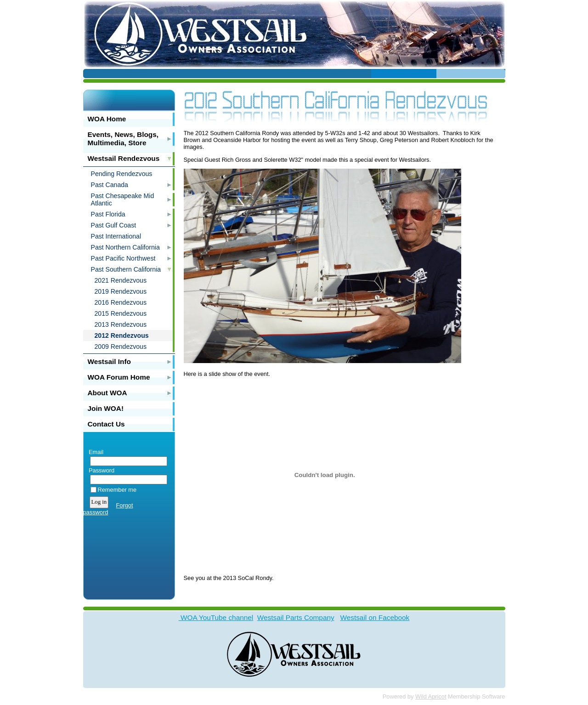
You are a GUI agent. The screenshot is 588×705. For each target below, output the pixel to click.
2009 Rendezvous (121, 347)
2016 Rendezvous (121, 302)
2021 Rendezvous (121, 280)
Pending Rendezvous (122, 174)
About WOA (107, 393)
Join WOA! (106, 408)
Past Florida (108, 214)
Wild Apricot (431, 696)
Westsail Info (109, 361)
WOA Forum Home (119, 377)
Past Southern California (126, 269)
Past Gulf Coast (114, 225)
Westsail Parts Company (296, 617)
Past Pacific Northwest (123, 258)
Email (94, 452)
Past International (116, 236)
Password (100, 470)
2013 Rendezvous (121, 324)
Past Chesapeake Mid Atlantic (123, 199)
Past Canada (110, 185)
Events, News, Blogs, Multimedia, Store (123, 139)
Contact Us (106, 424)
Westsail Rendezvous (124, 158)
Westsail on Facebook (375, 617)
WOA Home (107, 119)
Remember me (117, 490)
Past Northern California (125, 247)
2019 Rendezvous (121, 291)
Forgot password (108, 509)
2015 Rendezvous (121, 313)
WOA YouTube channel (216, 617)
